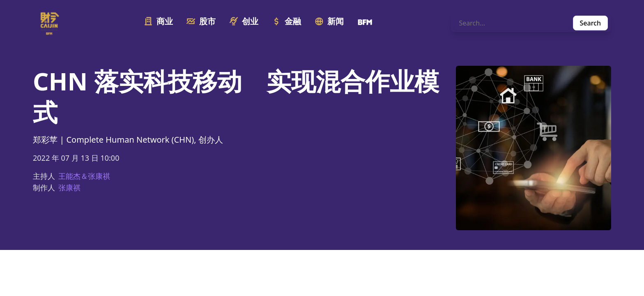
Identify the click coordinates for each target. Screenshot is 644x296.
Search (590, 23)
